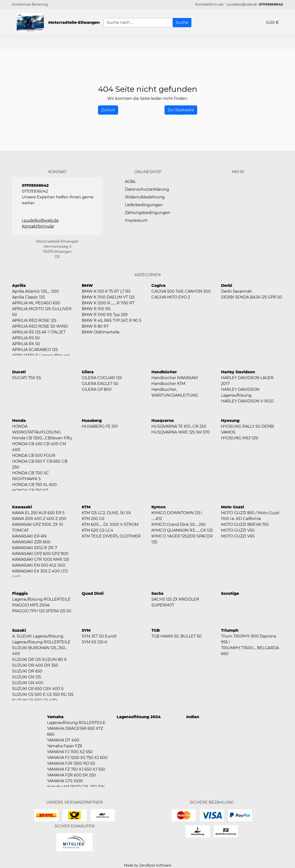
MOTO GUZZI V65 (238, 536)
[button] (210, 4)
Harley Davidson (238, 372)
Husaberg (92, 421)
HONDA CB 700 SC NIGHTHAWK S (31, 476)
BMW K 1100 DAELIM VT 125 (108, 297)
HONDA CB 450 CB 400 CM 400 (39, 447)
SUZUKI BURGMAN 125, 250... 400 (40, 651)
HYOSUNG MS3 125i (240, 438)
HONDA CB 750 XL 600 (34, 485)
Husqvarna (163, 421)
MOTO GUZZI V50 (238, 530)
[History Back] (108, 110)
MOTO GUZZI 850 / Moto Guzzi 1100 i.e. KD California (250, 516)
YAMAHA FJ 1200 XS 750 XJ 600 (77, 758)
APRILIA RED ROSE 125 (34, 320)
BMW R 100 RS (96, 309)
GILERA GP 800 (97, 389)
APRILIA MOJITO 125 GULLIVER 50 (42, 312)
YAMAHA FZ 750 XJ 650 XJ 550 (76, 769)
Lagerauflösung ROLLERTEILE (41, 599)
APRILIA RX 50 (26, 344)
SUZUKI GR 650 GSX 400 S (38, 689)
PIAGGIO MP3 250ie (31, 605)
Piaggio (20, 593)
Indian (193, 717)
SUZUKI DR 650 (27, 671)
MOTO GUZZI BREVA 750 (245, 524)
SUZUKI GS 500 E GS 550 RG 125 (43, 694)
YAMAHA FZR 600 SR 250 (71, 775)
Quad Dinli (93, 593)
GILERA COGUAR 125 (102, 378)
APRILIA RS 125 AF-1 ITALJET (39, 332)
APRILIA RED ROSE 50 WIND (40, 326)
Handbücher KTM (168, 384)
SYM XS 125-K (94, 642)
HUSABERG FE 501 (100, 426)
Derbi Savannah (236, 291)
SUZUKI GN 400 (28, 683)
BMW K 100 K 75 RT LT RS (106, 291)
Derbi (227, 285)
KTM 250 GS (93, 519)
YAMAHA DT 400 (63, 740)
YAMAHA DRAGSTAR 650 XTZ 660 (75, 731)
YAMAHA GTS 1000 (65, 781)
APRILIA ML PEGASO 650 (36, 303)
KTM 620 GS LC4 (98, 530)
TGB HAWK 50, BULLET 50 (176, 636)
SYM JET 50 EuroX (99, 636)
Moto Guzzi (233, 507)
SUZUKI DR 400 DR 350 (35, 665)
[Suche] (182, 23)
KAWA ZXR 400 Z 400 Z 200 (39, 519)
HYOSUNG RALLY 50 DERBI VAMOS (248, 429)
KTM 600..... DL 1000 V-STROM (110, 524)
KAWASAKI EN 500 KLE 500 (39, 565)
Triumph (230, 630)
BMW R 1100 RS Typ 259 (105, 315)
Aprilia (19, 285)
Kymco (159, 507)
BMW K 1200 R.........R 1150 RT (108, 303)
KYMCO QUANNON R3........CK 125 (182, 530)
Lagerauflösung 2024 (139, 717)
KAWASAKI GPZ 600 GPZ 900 (40, 554)
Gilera (88, 372)
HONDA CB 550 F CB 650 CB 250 (40, 464)
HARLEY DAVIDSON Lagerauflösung (240, 392)
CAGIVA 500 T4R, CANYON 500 (181, 291)
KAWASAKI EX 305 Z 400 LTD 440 (40, 574)
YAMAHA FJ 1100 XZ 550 (70, 752)
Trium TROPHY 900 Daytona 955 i (249, 639)
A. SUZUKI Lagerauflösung (38, 636)
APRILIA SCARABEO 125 (35, 350)
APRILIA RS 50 (26, 338)
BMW (87, 285)
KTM (86, 507)
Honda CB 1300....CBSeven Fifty (42, 438)
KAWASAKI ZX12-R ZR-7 (35, 548)
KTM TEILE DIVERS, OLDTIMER (111, 536)
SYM (86, 630)
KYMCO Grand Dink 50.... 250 (179, 524)
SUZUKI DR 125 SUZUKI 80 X (39, 660)
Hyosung (230, 421)
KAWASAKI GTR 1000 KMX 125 (41, 559)
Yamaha (55, 717)
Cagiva (158, 285)
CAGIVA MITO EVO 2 (171, 297)
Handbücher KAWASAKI (175, 378)
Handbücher (164, 372)
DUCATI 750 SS (27, 378)
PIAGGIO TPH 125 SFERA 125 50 (42, 611)
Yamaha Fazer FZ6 (65, 746)
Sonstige (230, 593)
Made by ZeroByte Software (148, 865)
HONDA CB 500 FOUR (34, 455)
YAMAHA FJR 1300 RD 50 (71, 763)
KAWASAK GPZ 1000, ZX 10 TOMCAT (38, 527)
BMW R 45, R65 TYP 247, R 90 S (112, 320)
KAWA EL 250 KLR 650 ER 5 (38, 513)
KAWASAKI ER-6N (29, 536)
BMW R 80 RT (95, 326)
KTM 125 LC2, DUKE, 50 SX (106, 513)
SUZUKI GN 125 (27, 677)
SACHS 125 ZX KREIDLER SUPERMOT (175, 602)
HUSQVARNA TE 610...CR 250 (179, 426)
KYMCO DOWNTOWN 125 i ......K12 (177, 516)
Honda (19, 421)
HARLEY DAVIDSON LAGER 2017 (247, 381)
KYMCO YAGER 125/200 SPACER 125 (182, 539)
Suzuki (19, 630)
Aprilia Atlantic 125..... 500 (36, 291)
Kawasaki (22, 507)
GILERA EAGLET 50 (100, 384)
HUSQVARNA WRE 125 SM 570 (181, 432)
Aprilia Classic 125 (29, 297)
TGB (156, 630)
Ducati (19, 372)
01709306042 (271, 4)
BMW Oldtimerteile (101, 332)
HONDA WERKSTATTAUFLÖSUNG (37, 429)
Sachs (157, 593)
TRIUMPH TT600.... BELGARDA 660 (250, 651)
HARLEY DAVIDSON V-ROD (247, 401)
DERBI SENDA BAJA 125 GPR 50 (252, 297)
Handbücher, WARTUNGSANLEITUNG (175, 392)
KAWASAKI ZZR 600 (31, 542)
